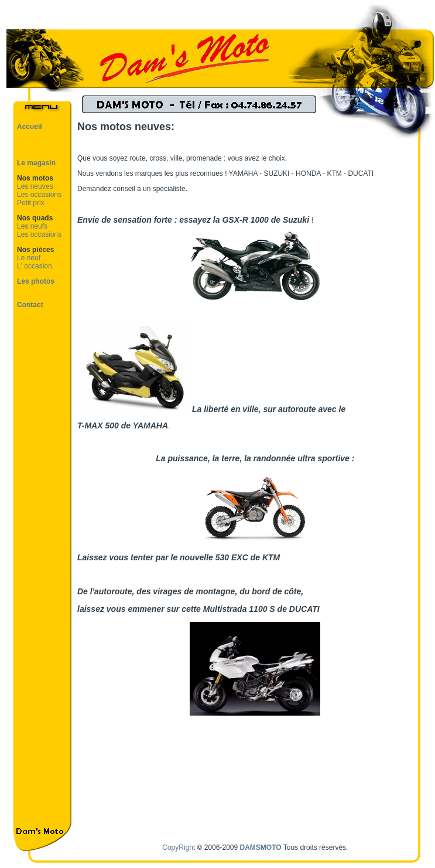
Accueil (30, 127)
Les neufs (32, 226)
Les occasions (39, 195)
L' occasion (35, 266)
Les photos (36, 281)
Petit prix (31, 203)
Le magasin (36, 163)
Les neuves (35, 186)
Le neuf (29, 258)
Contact (30, 305)
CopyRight (179, 847)
